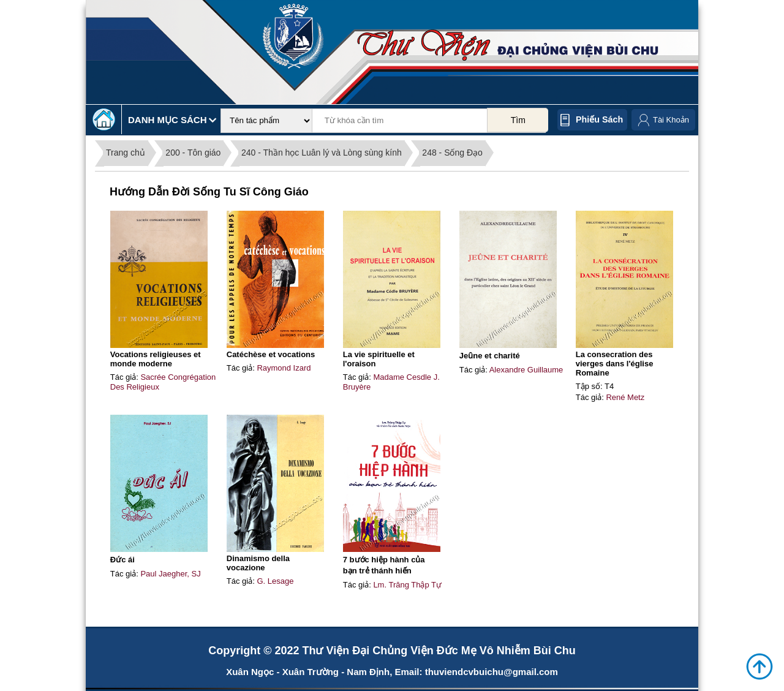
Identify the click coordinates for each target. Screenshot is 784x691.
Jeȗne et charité (490, 356)
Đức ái (123, 560)
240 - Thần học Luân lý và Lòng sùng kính (322, 153)
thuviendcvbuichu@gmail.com (492, 672)
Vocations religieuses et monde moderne (156, 359)
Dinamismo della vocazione (258, 563)
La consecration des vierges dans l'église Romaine (615, 364)
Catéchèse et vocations (271, 354)
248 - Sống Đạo (452, 153)
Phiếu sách (599, 119)
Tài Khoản (671, 120)
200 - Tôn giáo (193, 153)
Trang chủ (126, 153)
